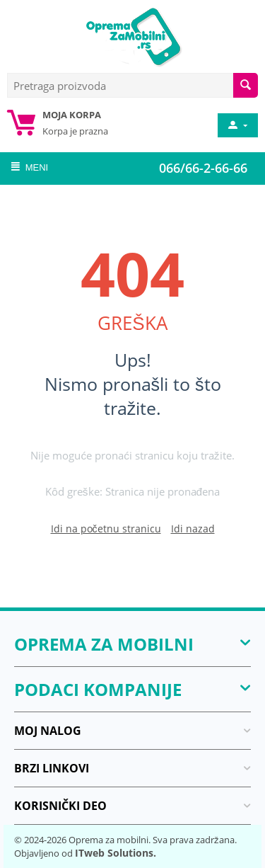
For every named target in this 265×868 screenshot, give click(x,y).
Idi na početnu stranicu (106, 529)
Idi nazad (193, 529)
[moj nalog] (237, 125)
